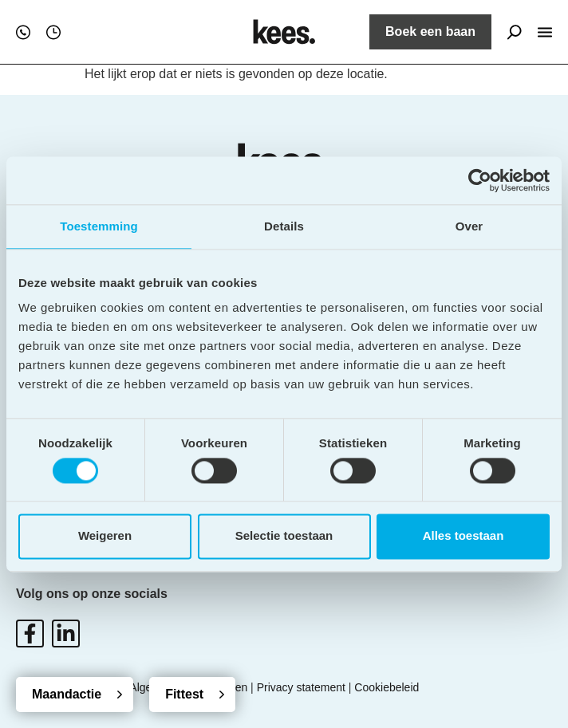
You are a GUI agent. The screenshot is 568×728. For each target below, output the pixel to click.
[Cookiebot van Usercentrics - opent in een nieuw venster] (480, 180)
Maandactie (67, 694)
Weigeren (105, 536)
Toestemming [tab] (99, 226)
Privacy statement (301, 687)
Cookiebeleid (387, 687)
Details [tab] (284, 226)
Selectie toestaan (284, 536)
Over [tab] (469, 226)
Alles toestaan (463, 536)
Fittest (184, 694)
